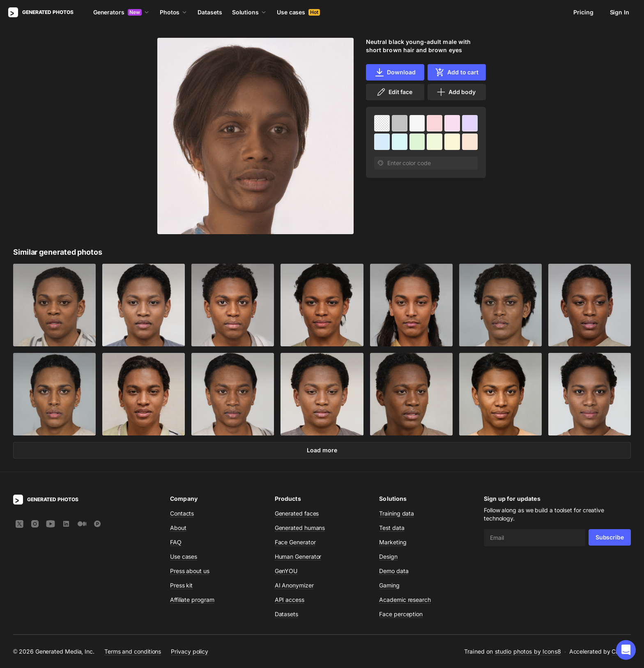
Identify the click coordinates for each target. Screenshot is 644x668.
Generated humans (300, 528)
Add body (456, 92)
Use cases (298, 12)
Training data (397, 513)
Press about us (190, 571)
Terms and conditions (133, 651)
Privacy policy (190, 651)
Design (388, 556)
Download (395, 72)
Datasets (210, 12)
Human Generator (298, 556)
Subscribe (610, 537)
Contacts (182, 513)
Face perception (401, 614)
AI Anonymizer (294, 585)
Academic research (405, 600)
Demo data (394, 571)
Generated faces (297, 513)
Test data (392, 528)
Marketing (393, 542)
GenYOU (286, 571)
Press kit (181, 585)
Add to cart (457, 72)
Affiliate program (192, 600)
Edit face (394, 92)
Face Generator (295, 542)
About (178, 528)
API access (290, 600)
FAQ (176, 542)
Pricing (583, 12)
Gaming (389, 585)
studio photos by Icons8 (528, 651)
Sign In (620, 12)
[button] (626, 650)
